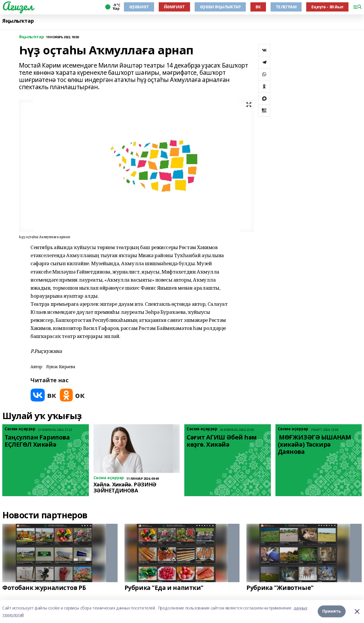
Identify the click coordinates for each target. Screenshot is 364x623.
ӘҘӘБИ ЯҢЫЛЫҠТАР (220, 7)
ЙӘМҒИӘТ (174, 7)
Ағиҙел (18, 6)
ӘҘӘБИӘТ (139, 7)
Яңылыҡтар (18, 21)
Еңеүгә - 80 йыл (327, 7)
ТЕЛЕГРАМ (286, 7)
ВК (258, 7)
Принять (332, 611)
